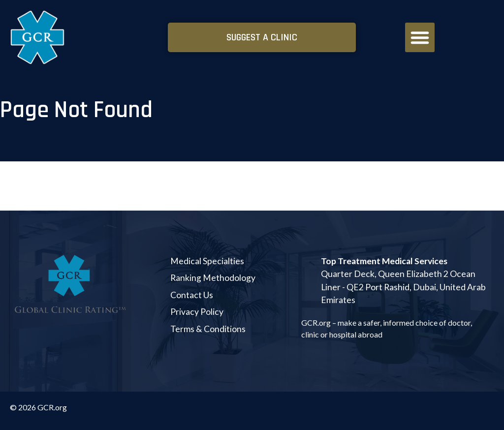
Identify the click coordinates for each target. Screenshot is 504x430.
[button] (420, 37)
